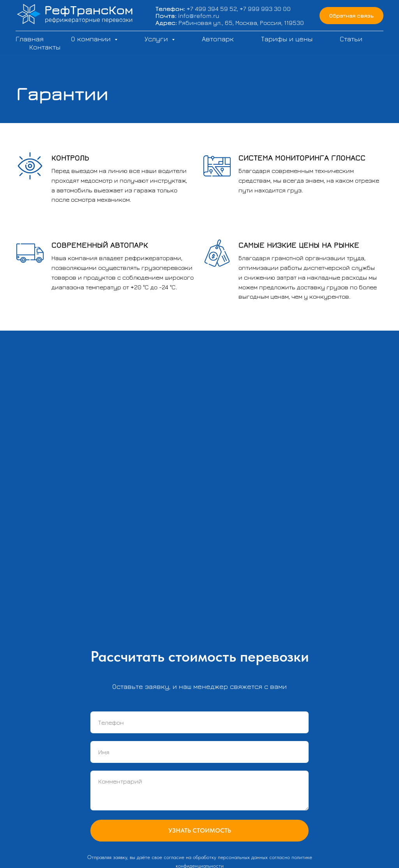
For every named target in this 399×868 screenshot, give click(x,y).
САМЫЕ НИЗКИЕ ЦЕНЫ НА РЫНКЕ (299, 245)
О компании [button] (92, 39)
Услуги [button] (157, 39)
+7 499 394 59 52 (212, 9)
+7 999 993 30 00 (265, 9)
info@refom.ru (199, 16)
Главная (30, 39)
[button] (351, 16)
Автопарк (218, 39)
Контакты (45, 47)
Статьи (351, 39)
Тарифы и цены (287, 39)
